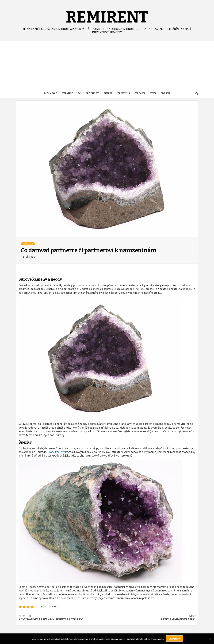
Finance (67, 93)
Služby (108, 93)
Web (153, 93)
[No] (210, 639)
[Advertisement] (107, 65)
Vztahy (140, 93)
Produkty (92, 93)
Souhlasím (174, 639)
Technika (124, 93)
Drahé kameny (56, 452)
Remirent (107, 17)
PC (79, 93)
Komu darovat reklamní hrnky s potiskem (63, 618)
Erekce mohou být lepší (151, 618)
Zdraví (165, 93)
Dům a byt (50, 93)
